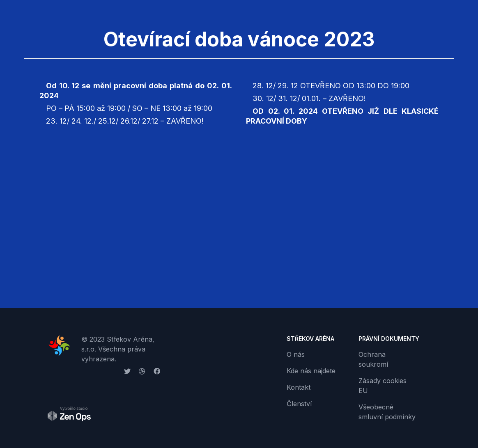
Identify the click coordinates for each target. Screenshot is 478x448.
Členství (299, 404)
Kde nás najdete (311, 371)
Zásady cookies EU (383, 386)
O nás (296, 354)
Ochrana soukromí (373, 359)
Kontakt (299, 387)
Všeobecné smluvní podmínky (387, 412)
